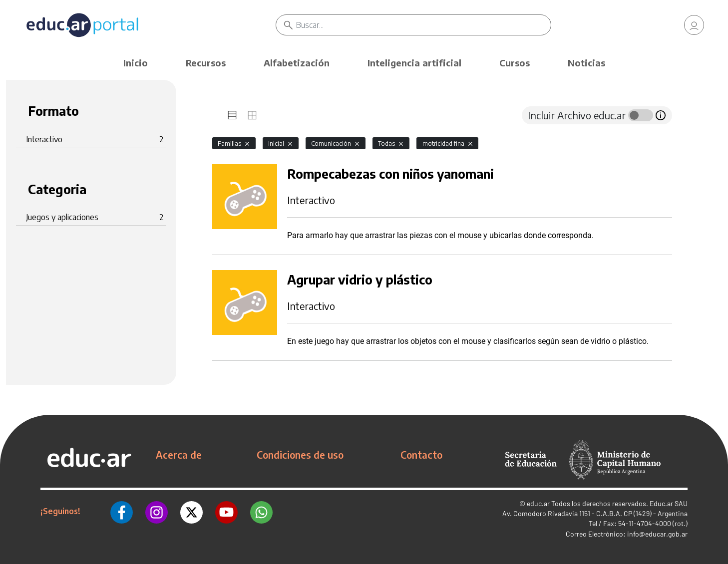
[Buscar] (423, 25)
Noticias (586, 63)
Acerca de (179, 455)
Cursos (515, 63)
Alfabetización (297, 63)
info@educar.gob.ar (657, 534)
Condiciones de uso (300, 455)
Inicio (136, 63)
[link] (694, 25)
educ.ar (538, 503)
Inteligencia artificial (414, 63)
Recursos (206, 63)
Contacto (421, 455)
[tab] (232, 115)
